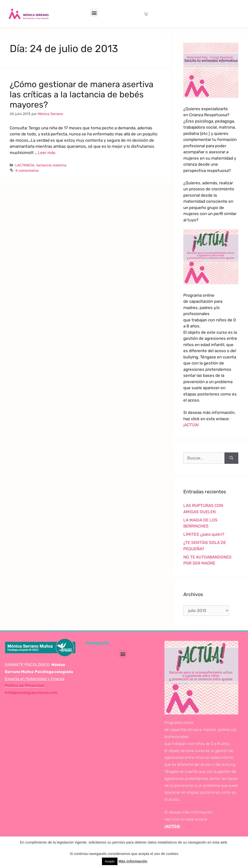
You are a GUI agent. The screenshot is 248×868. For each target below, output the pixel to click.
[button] (94, 13)
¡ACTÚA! (191, 425)
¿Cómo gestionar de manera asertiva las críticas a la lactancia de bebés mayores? (81, 94)
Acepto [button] (110, 861)
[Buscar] (231, 458)
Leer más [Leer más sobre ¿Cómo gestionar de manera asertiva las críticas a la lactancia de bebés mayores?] (47, 153)
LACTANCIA (25, 165)
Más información (133, 861)
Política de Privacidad (24, 686)
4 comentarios (27, 170)
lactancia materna (51, 165)
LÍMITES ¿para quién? (204, 534)
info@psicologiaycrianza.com (31, 693)
